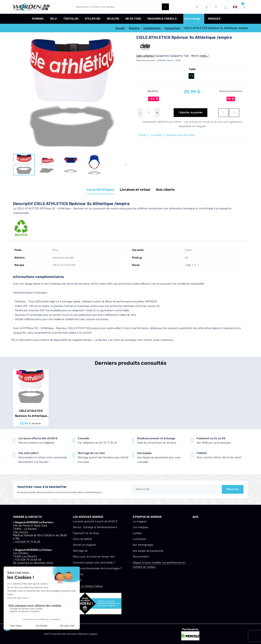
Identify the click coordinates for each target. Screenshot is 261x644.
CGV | (47, 634)
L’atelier (137, 533)
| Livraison (154, 135)
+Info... (204, 56)
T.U (191, 76)
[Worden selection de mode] (225, 7)
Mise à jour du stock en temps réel (94, 557)
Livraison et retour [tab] (135, 190)
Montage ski (80, 551)
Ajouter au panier (190, 113)
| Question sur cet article (179, 135)
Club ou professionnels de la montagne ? (97, 568)
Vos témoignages (143, 545)
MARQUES (214, 19)
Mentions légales (88, 634)
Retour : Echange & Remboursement (95, 527)
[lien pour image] (71, 94)
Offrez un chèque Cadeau (88, 586)
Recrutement (141, 557)
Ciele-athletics (145, 56)
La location (139, 539)
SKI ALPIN (113, 19)
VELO (53, 19)
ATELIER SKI (93, 19)
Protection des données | (64, 634)
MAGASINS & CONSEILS (162, 19)
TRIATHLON (71, 19)
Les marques (141, 527)
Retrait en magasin (84, 545)
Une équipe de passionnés (148, 551)
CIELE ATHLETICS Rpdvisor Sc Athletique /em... (31, 416)
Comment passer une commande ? (94, 563)
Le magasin (140, 522)
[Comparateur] (216, 7)
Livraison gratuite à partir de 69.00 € (95, 522)
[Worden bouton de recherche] (165, 7)
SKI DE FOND (133, 19)
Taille (192, 69)
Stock (142, 135)
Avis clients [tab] (165, 190)
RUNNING (38, 19)
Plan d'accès (21, 532)
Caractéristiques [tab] (100, 190)
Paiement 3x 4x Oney (86, 533)
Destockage (192, 19)
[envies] (207, 7)
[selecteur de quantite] (149, 113)
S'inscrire (233, 489)
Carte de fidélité (82, 539)
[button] (197, 7)
